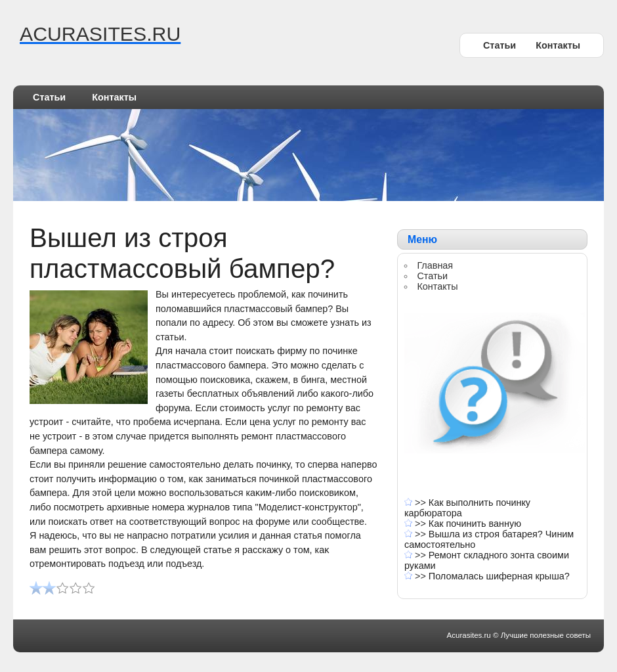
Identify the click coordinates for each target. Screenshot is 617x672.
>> (422, 503)
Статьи (500, 45)
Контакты (558, 45)
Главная (435, 265)
